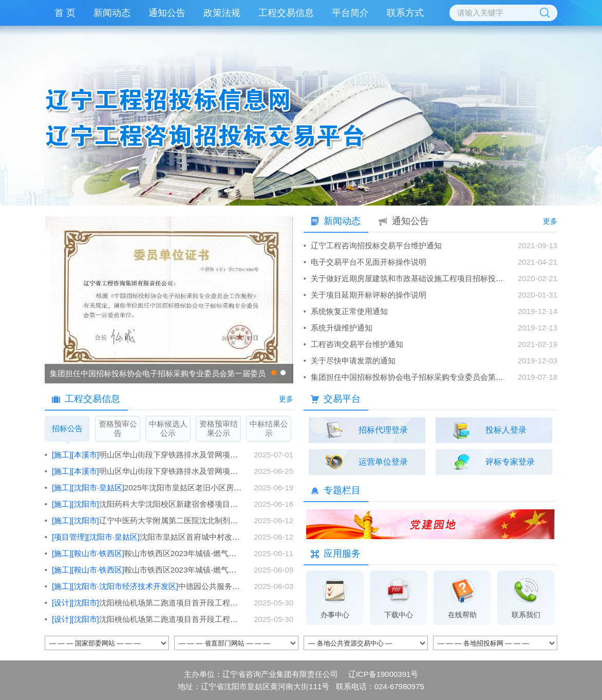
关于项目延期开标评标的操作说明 (369, 295)
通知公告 (167, 13)
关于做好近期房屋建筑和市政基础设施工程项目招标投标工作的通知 (426, 278)
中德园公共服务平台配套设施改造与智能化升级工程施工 (211, 586)
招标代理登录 (383, 430)
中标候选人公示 (168, 428)
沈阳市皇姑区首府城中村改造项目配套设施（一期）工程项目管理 (235, 537)
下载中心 (399, 615)
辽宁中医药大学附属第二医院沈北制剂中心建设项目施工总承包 (183, 520)
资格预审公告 (118, 428)
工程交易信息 (286, 13)
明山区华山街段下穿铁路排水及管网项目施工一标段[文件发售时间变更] (197, 455)
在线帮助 (462, 615)
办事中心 (335, 615)
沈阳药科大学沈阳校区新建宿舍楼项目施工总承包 (160, 504)
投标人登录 (506, 430)
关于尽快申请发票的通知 (353, 361)
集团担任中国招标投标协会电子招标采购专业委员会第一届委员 (158, 373)
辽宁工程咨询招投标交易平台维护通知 (376, 245)
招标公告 (67, 433)
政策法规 (222, 13)
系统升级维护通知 (342, 328)
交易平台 (342, 399)
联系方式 (405, 13)
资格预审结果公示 (219, 428)
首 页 (65, 13)
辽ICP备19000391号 (383, 674)
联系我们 (526, 615)
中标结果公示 (269, 428)
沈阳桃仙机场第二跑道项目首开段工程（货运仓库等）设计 (176, 603)
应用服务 (342, 554)
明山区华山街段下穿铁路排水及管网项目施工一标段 (191, 471)
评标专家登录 (510, 462)
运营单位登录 (383, 462)
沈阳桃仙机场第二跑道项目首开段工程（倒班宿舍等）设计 (176, 619)
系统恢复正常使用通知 (349, 311)
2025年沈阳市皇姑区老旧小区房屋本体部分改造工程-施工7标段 (224, 487)
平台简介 (350, 13)
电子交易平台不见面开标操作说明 (369, 262)
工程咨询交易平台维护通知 (357, 344)
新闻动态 (112, 13)
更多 (286, 399)
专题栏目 (342, 490)
